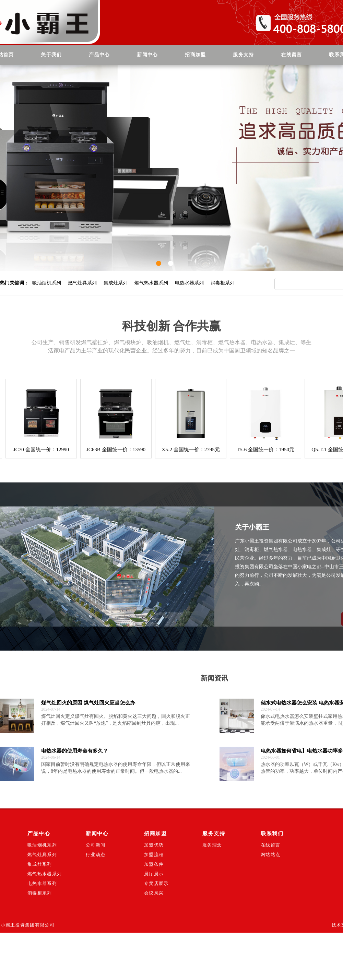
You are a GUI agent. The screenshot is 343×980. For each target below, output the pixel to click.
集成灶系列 (116, 283)
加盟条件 (154, 864)
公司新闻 (96, 845)
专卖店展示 (156, 883)
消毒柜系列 (223, 283)
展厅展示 (154, 874)
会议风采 (154, 893)
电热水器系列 (189, 283)
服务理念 (212, 845)
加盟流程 (154, 855)
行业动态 (96, 855)
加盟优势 (154, 845)
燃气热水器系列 (151, 283)
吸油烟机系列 (47, 283)
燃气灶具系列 (82, 283)
